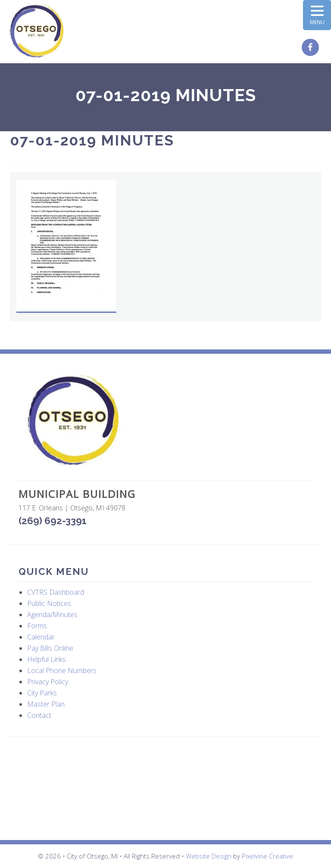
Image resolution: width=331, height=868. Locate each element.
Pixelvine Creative (267, 856)
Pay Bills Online (50, 648)
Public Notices (49, 603)
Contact (39, 715)
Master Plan (46, 704)
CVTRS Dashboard (56, 592)
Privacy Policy (48, 682)
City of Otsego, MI (37, 31)
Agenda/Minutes (52, 615)
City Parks (42, 693)
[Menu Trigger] (317, 15)
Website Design (209, 856)
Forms (37, 626)
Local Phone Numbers (62, 670)
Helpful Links (47, 659)
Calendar (41, 637)
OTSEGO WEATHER (165, 788)
